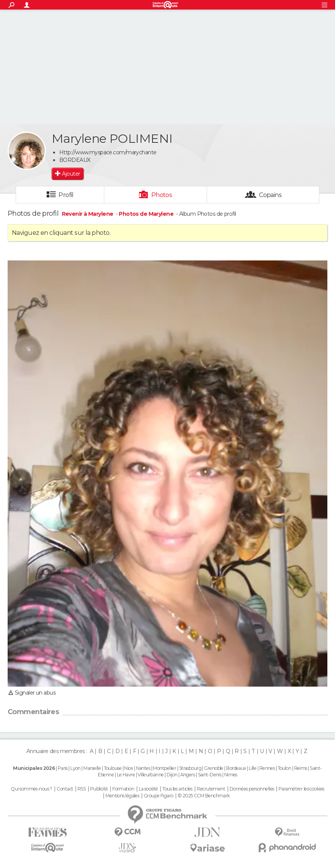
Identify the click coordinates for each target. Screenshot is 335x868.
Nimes (231, 775)
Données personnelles (252, 789)
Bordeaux (236, 768)
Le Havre (126, 775)
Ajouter (71, 174)
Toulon (285, 768)
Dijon (172, 775)
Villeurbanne (151, 775)
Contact (65, 789)
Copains (270, 195)
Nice (129, 768)
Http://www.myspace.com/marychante (108, 152)
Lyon (75, 768)
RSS (82, 789)
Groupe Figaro (159, 796)
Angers (188, 775)
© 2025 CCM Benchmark (204, 796)
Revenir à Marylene (88, 214)
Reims (301, 768)
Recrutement (211, 789)
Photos (162, 195)
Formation (123, 789)
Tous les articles (177, 789)
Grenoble (214, 768)
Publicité (99, 789)
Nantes (143, 768)
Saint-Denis (210, 775)
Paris (63, 768)
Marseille (92, 768)
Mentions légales (122, 796)
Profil (66, 195)
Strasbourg (190, 768)
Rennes (267, 768)
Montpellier (164, 768)
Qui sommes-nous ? (31, 789)
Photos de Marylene (146, 214)
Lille (252, 768)
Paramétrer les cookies (301, 789)
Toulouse (113, 768)
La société (148, 789)
